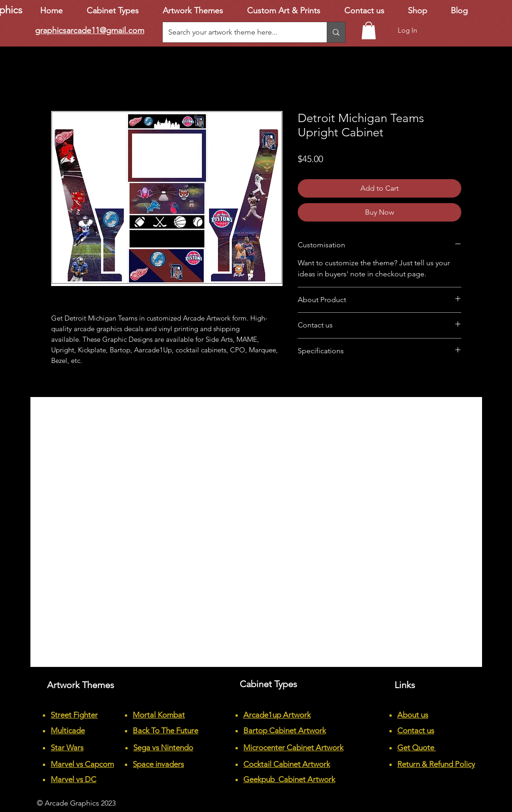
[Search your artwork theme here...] (238, 32)
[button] (369, 30)
